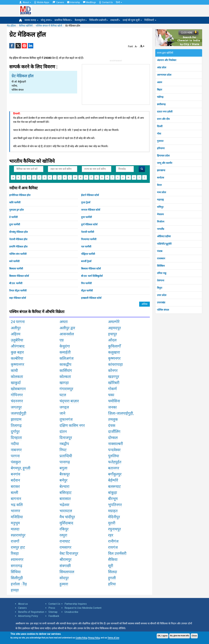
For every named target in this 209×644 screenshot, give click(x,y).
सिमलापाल (67, 572)
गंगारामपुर (66, 389)
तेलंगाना (161, 280)
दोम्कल (113, 438)
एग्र (62, 340)
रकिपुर (64, 529)
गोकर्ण (112, 389)
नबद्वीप (64, 444)
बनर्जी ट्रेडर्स (86, 261)
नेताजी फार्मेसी (88, 232)
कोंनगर (113, 371)
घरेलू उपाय (46, 20)
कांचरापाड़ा (115, 365)
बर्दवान (15, 480)
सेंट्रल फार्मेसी (87, 291)
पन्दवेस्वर (114, 450)
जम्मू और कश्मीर (165, 163)
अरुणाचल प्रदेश (164, 75)
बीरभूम (113, 499)
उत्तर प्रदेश (162, 295)
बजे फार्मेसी (14, 261)
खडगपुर (114, 377)
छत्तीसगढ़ (161, 104)
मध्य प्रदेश (162, 192)
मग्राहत (113, 511)
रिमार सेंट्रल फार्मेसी (18, 291)
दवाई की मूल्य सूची (132, 20)
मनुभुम (15, 523)
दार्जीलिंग (114, 432)
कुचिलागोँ (114, 346)
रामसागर (65, 547)
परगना (15, 456)
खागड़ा (64, 383)
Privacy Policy (94, 638)
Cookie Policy (81, 638)
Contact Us (106, 2)
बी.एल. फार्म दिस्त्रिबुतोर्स (92, 276)
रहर (111, 535)
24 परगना (18, 322)
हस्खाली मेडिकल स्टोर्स (91, 298)
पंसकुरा (16, 462)
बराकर (15, 487)
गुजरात (160, 141)
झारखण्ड (161, 170)
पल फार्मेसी (86, 247)
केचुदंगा (65, 346)
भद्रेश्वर (64, 505)
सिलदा (113, 572)
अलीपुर (16, 328)
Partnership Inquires (76, 604)
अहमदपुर (114, 328)
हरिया (112, 584)
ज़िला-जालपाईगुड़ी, (121, 413)
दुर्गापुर (15, 432)
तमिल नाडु (162, 273)
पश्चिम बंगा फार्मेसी (18, 254)
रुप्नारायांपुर (18, 535)
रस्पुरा (63, 535)
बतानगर (114, 468)
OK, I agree (163, 636)
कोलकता (17, 377)
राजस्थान (161, 258)
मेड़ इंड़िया (11, 26)
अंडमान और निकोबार (167, 60)
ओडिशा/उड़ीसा (164, 236)
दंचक (112, 426)
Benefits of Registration (31, 612)
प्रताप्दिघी (66, 456)
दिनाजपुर (66, 438)
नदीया (15, 444)
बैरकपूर (65, 474)
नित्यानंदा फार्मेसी (89, 239)
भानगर (15, 511)
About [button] (25, 2)
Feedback (54, 616)
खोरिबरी (114, 383)
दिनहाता (16, 438)
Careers (58, 2)
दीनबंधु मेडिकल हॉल (19, 232)
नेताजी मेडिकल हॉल (18, 239)
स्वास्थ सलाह (31, 20)
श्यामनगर (17, 560)
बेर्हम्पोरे (113, 480)
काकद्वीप (65, 365)
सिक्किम (161, 266)
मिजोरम (161, 222)
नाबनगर (16, 450)
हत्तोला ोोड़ (19, 584)
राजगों (15, 541)
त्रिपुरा (160, 288)
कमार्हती (65, 352)
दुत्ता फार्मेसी (86, 217)
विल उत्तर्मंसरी (117, 553)
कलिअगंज (67, 358)
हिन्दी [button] (119, 2)
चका (111, 395)
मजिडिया (17, 517)
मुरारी (112, 523)
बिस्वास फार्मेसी (16, 269)
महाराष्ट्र (160, 200)
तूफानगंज (66, 419)
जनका (112, 407)
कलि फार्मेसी (15, 202)
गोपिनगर (17, 395)
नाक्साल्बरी (116, 444)
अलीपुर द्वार (67, 328)
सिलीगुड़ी (17, 578)
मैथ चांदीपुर (67, 517)
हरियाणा (161, 148)
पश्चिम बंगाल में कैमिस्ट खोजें (49, 26)
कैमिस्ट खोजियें (26, 26)
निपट (63, 450)
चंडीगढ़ (160, 97)
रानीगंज (113, 541)
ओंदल (112, 340)
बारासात (65, 499)
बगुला (63, 468)
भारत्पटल (66, 511)
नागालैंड (161, 229)
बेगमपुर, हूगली (21, 468)
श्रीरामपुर (66, 560)
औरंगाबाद (18, 346)
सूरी (111, 566)
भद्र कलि (17, 505)
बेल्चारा (64, 487)
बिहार (160, 90)
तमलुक (113, 419)
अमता (64, 322)
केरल (159, 185)
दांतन (63, 432)
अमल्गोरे (114, 322)
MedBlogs (90, 2)
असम (160, 82)
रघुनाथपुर (114, 529)
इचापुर (113, 334)
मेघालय (160, 214)
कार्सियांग (66, 371)
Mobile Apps (42, 2)
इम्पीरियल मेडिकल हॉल (20, 195)
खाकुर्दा (16, 383)
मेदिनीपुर (114, 517)
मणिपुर (160, 207)
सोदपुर (64, 578)
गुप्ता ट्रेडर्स (86, 202)
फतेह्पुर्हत (115, 462)
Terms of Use (113, 638)
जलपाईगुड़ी (19, 413)
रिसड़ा (15, 553)
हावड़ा (15, 590)
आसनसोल (67, 334)
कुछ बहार (17, 352)
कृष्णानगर (17, 365)
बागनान (16, 499)
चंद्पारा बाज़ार (69, 401)
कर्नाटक (160, 178)
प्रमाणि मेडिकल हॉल (18, 247)
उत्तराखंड (161, 302)
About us (23, 604)
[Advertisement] (116, 84)
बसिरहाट (66, 493)
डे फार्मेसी (13, 217)
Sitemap (53, 612)
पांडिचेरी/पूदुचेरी (164, 244)
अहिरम (16, 334)
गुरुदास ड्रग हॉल (16, 210)
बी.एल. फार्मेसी (16, 283)
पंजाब (160, 251)
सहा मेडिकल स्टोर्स (18, 298)
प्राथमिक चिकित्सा (63, 20)
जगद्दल (64, 407)
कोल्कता (65, 377)
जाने (62, 413)
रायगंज (113, 547)
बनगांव (15, 474)
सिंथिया (16, 572)
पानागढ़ (65, 462)
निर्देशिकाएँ (150, 20)
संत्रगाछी (65, 566)
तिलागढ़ (16, 426)
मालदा (15, 529)
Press (52, 608)
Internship (74, 2)
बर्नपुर (63, 480)
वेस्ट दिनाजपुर (69, 553)
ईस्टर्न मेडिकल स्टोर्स (90, 195)
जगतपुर (16, 407)
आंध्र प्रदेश (162, 67)
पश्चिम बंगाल (163, 310)
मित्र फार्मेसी (86, 283)
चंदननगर (17, 401)
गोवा (159, 134)
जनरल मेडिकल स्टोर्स (91, 210)
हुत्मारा (64, 584)
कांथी (14, 371)
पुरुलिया (114, 456)
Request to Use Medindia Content (83, 608)
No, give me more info (180, 636)
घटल (63, 395)
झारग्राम (16, 419)
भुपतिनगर (115, 505)
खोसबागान (18, 389)
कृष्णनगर (114, 358)
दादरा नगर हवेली (165, 112)
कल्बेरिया (17, 358)
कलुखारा (114, 352)
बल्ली (14, 493)
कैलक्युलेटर (81, 20)
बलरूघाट (114, 487)
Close (194, 636)
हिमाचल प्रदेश (163, 156)
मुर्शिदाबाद (66, 523)
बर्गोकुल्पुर (115, 474)
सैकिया (113, 560)
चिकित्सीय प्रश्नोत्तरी (98, 20)
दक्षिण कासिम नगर (72, 426)
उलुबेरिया (17, 340)
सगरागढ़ (17, 566)
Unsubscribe (71, 612)
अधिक (144, 304)
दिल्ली (160, 126)
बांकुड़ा (113, 493)
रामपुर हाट (18, 547)
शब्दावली (115, 20)
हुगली (112, 578)
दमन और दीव (163, 119)
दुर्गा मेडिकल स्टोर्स (89, 224)
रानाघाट (65, 541)
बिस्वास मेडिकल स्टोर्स (91, 269)
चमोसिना (114, 401)
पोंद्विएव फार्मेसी (88, 254)
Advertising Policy (28, 616)
